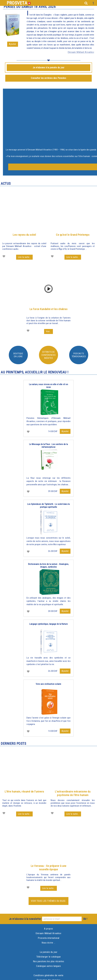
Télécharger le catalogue (49, 957)
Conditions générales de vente (48, 975)
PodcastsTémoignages (79, 355)
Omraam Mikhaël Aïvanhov (48, 933)
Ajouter (13, 44)
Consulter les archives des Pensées (48, 78)
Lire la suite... (24, 257)
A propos (49, 929)
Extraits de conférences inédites (49, 355)
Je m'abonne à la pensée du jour (49, 68)
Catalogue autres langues (48, 966)
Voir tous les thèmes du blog (48, 901)
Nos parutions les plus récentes (49, 961)
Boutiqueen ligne (18, 355)
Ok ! (85, 919)
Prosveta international (49, 938)
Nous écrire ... (48, 943)
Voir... (49, 331)
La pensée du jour (49, 952)
